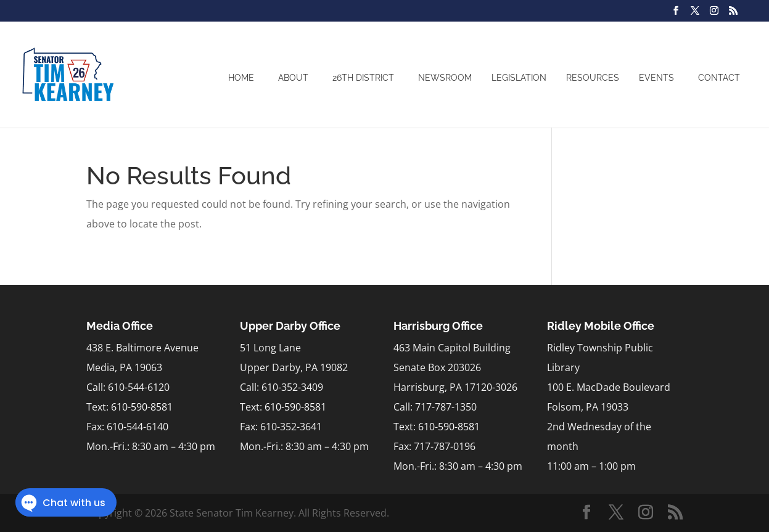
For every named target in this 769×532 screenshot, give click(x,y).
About (293, 78)
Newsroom (445, 78)
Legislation (519, 78)
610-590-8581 (142, 407)
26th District (363, 78)
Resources (593, 78)
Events (656, 78)
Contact (719, 78)
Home (241, 78)
